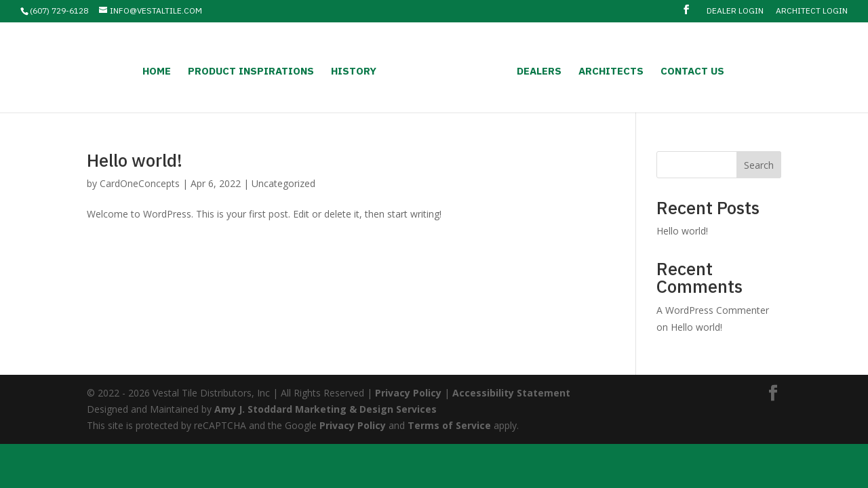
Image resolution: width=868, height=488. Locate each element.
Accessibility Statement (511, 393)
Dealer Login (735, 11)
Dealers (539, 72)
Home (157, 72)
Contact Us (692, 72)
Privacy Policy (408, 393)
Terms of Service (449, 425)
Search (759, 165)
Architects (611, 72)
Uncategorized (283, 183)
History (354, 72)
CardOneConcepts (140, 183)
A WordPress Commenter (713, 310)
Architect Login (812, 11)
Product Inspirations (251, 72)
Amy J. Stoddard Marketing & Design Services (325, 409)
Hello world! (135, 160)
